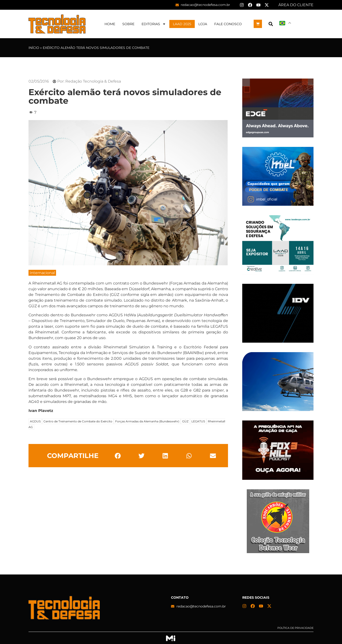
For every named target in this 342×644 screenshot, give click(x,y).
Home (110, 24)
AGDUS (35, 421)
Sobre (128, 24)
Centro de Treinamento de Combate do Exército (78, 421)
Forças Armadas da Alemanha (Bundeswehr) (147, 421)
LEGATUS (198, 421)
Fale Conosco (228, 24)
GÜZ (185, 421)
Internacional (42, 273)
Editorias (154, 24)
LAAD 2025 (182, 24)
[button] (271, 24)
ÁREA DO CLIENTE (296, 5)
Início (34, 48)
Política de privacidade (295, 628)
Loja (203, 24)
